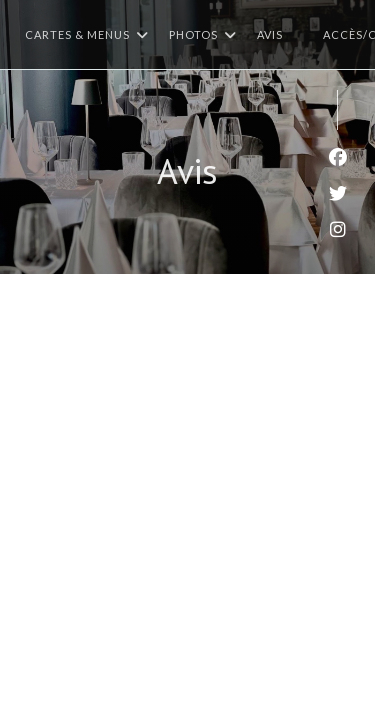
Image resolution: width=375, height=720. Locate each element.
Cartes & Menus (87, 35)
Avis (270, 34)
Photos (203, 35)
